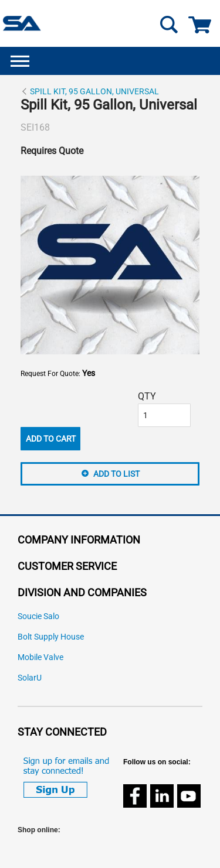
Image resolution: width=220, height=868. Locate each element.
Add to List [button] (116, 474)
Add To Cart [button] (51, 439)
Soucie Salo (38, 616)
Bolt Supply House (51, 637)
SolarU (30, 678)
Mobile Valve (40, 657)
